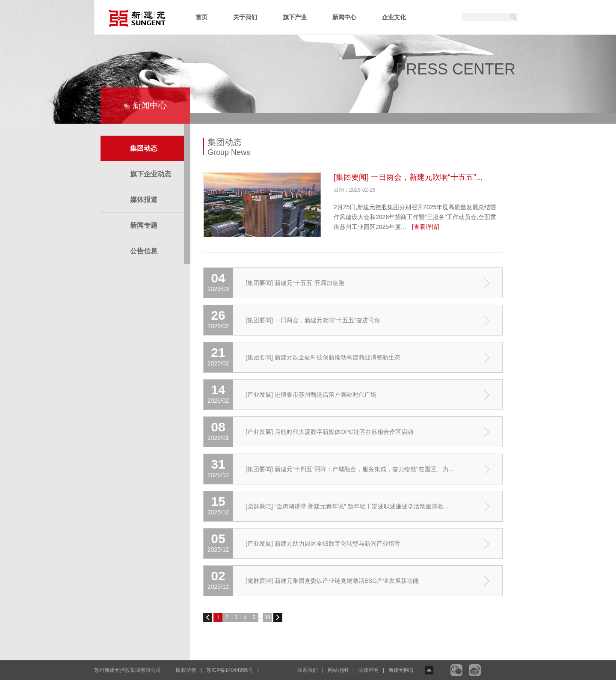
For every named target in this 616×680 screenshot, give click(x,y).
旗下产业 (295, 17)
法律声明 (368, 670)
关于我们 (245, 17)
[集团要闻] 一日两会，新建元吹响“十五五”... (408, 177)
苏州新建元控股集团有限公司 (127, 670)
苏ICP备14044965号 (230, 670)
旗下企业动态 (151, 174)
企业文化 (394, 17)
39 (267, 618)
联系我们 (308, 670)
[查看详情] (426, 227)
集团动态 (144, 148)
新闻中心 (344, 17)
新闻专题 (144, 225)
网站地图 (338, 670)
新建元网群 (401, 670)
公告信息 (144, 251)
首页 (201, 17)
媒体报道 (144, 200)
